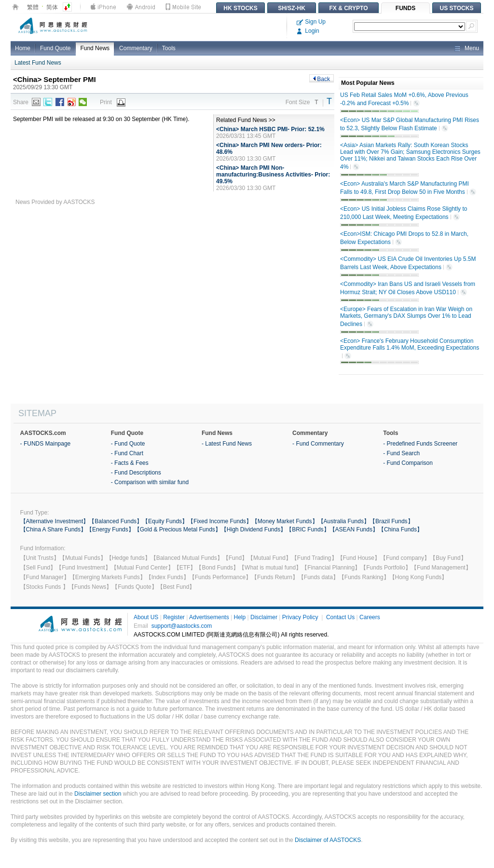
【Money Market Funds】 (285, 521)
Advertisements (209, 617)
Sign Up (311, 22)
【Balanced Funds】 (116, 521)
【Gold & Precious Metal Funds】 (178, 529)
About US (146, 617)
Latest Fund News (38, 63)
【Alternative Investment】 (55, 521)
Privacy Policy (300, 617)
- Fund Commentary (318, 444)
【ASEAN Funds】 (354, 529)
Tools (169, 48)
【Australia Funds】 (344, 521)
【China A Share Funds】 (53, 529)
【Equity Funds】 (165, 521)
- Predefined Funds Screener (420, 444)
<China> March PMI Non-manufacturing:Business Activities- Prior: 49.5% (273, 175)
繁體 (33, 7)
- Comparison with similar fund (150, 482)
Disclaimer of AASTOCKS (328, 840)
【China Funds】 (400, 529)
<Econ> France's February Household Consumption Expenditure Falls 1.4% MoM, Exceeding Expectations (410, 349)
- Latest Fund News (227, 444)
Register (174, 617)
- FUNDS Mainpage (46, 444)
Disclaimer (264, 617)
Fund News (95, 48)
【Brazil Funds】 (391, 521)
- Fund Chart (127, 453)
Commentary (136, 48)
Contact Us (340, 617)
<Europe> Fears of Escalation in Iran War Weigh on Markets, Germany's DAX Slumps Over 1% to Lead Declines (406, 317)
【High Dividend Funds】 (254, 529)
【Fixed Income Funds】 (220, 521)
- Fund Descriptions (136, 473)
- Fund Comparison (408, 463)
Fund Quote (55, 48)
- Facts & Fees (130, 463)
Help (240, 617)
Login (308, 31)
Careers (370, 617)
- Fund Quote (128, 444)
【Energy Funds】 (110, 529)
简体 (52, 7)
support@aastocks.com (182, 626)
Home (23, 48)
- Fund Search (401, 453)
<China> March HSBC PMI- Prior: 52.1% (270, 129)
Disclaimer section (98, 794)
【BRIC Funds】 (308, 529)
